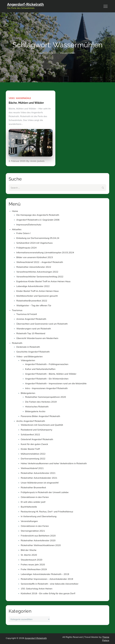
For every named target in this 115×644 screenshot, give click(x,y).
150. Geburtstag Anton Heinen (37, 589)
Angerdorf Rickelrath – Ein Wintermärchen (47, 379)
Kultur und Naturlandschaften (40, 369)
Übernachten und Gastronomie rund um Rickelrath (42, 324)
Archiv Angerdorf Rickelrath (31, 421)
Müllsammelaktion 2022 (33, 454)
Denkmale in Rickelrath (28, 347)
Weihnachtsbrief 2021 (32, 468)
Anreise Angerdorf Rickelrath (31, 319)
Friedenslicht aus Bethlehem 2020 (38, 536)
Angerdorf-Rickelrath (25, 4)
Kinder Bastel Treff (30, 449)
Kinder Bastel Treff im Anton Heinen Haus (38, 291)
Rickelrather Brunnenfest (33, 487)
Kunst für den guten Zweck (34, 444)
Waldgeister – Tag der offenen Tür (34, 305)
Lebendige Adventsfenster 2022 (33, 286)
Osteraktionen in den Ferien (35, 497)
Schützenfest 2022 (30, 434)
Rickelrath (17, 343)
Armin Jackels (37, 161)
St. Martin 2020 (29, 555)
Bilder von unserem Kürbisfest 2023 (35, 257)
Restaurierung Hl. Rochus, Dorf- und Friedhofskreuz (47, 512)
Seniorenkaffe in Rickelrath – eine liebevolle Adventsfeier (50, 584)
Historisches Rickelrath (37, 407)
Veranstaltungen (29, 521)
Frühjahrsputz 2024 (26, 248)
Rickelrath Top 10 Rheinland (31, 333)
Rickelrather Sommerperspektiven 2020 (46, 397)
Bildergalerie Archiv (35, 411)
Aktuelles (17, 229)
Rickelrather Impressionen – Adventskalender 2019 (47, 579)
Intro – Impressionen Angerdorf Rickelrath (46, 388)
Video (12, 98)
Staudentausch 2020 (32, 560)
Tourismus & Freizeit (27, 314)
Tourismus (17, 310)
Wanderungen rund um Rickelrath (34, 329)
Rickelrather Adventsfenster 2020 (38, 540)
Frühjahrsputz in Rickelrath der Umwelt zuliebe (45, 492)
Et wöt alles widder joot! (33, 502)
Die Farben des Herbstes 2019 (41, 402)
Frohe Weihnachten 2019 (34, 569)
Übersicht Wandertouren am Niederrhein (37, 338)
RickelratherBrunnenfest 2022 (32, 301)
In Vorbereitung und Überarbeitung (39, 516)
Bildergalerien (28, 393)
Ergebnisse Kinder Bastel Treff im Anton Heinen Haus (43, 281)
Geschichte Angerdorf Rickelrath (33, 352)
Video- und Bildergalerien (29, 356)
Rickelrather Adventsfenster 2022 (34, 267)
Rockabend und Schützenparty (37, 430)
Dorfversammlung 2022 (33, 459)
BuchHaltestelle (29, 507)
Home (15, 211)
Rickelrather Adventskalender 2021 (39, 478)
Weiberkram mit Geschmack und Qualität (42, 425)
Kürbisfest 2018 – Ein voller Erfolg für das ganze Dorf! (48, 593)
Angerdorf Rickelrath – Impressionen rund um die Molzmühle (56, 383)
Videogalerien (28, 360)
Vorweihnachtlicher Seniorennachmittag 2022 (40, 277)
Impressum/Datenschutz (29, 225)
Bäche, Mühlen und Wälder (26, 103)
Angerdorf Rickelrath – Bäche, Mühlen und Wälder (51, 374)
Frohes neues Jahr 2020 (33, 564)
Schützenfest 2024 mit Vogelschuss (34, 243)
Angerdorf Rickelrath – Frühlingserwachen (47, 364)
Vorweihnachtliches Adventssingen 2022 (37, 272)
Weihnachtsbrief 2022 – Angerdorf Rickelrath (40, 262)
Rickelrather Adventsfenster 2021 (38, 473)
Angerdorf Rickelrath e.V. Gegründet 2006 (38, 220)
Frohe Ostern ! (23, 233)
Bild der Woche (29, 550)
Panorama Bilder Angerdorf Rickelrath (40, 416)
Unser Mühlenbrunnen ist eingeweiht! (40, 483)
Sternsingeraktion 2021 (33, 531)
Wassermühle (23, 98)
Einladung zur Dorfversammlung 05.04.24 (38, 238)
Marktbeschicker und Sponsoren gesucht (37, 296)
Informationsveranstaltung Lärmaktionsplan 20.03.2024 (45, 252)
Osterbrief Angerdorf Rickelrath (37, 439)
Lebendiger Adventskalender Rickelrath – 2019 (45, 574)
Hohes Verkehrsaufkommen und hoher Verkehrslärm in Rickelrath (54, 463)
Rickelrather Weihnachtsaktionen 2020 (41, 545)
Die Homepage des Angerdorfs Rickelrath (38, 215)
